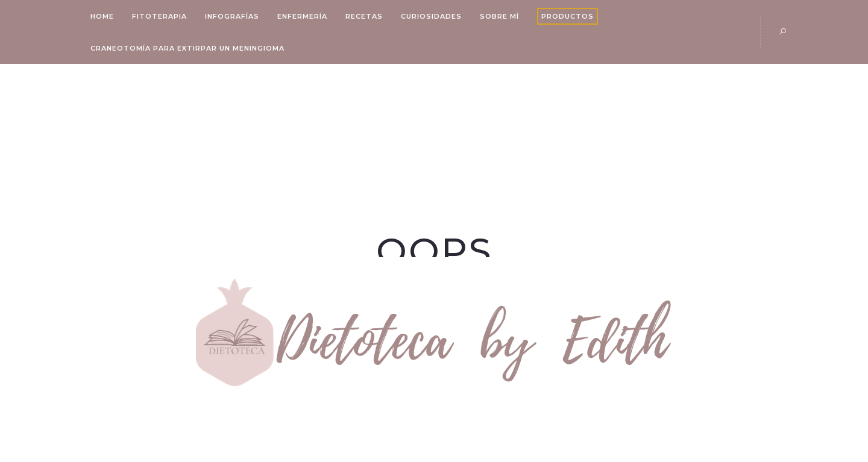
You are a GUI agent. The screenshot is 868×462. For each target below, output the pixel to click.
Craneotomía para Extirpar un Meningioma (187, 48)
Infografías (232, 16)
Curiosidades (431, 16)
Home (102, 16)
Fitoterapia (159, 16)
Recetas (364, 16)
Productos (568, 16)
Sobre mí (499, 16)
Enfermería (302, 16)
